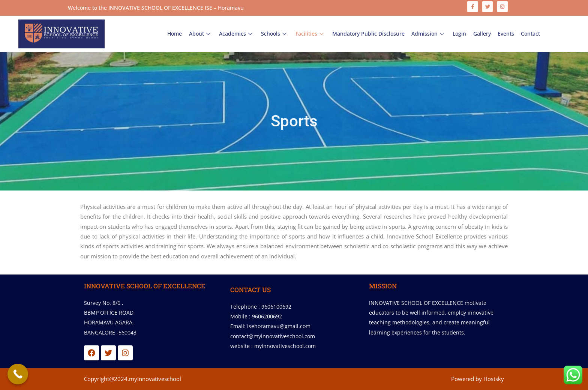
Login (459, 34)
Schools (275, 34)
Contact (530, 34)
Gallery (482, 34)
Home (175, 34)
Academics (237, 34)
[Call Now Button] (18, 374)
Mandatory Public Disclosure (368, 34)
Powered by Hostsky (478, 379)
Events (505, 34)
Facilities (310, 34)
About (201, 34)
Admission (429, 34)
